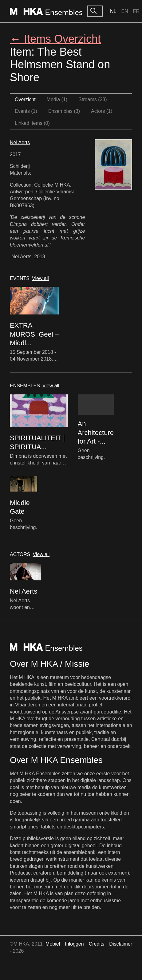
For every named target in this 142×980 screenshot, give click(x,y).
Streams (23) (93, 99)
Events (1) (26, 111)
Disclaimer (121, 944)
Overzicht (25, 99)
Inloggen (74, 944)
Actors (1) (102, 111)
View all (40, 278)
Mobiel (53, 944)
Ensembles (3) (64, 111)
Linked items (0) (32, 123)
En (124, 11)
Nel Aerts (20, 142)
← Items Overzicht (55, 39)
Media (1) (57, 99)
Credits (97, 944)
